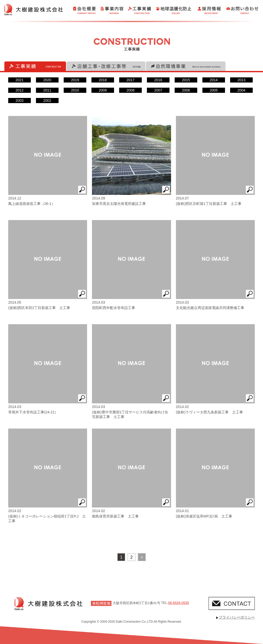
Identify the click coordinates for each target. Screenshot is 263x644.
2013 (241, 80)
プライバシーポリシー (237, 617)
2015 (186, 80)
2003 (19, 101)
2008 (130, 90)
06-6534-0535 (179, 603)
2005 (214, 90)
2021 (19, 80)
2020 (47, 80)
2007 (158, 90)
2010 (75, 90)
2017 (130, 80)
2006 (186, 90)
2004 (241, 90)
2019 (75, 80)
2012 (19, 90)
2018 (103, 80)
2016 (158, 80)
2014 (214, 80)
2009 (103, 90)
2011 (47, 90)
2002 (47, 101)
